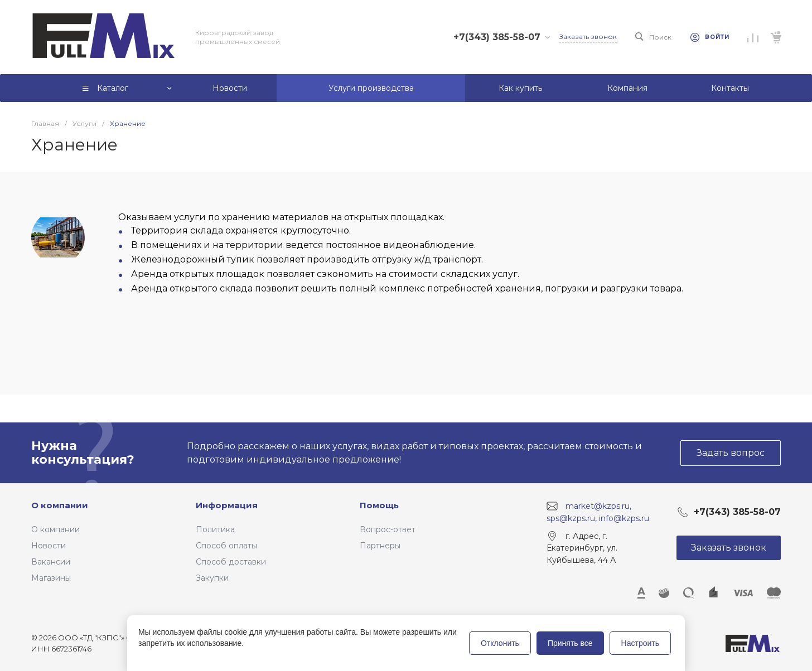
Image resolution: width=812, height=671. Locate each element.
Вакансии (51, 562)
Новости (49, 546)
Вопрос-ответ (388, 529)
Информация (227, 505)
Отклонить (500, 643)
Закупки (212, 578)
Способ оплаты (226, 546)
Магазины (51, 578)
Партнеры (380, 546)
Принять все (570, 643)
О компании (60, 505)
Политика (215, 529)
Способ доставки (231, 562)
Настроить (640, 643)
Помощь (379, 505)
